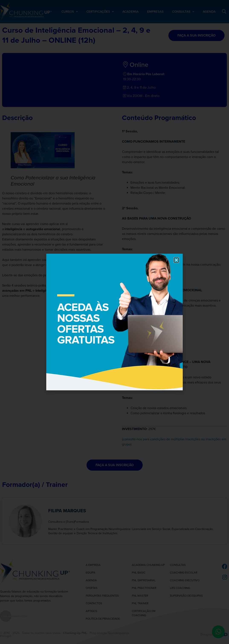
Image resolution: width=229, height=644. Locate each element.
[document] (114, 322)
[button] (176, 260)
